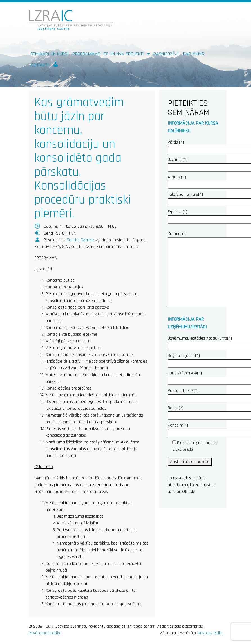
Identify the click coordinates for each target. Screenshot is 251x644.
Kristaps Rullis (210, 633)
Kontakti (39, 65)
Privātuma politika (45, 633)
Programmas (86, 54)
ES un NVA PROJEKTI (125, 54)
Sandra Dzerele (80, 240)
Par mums (194, 54)
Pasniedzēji (166, 54)
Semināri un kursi (49, 54)
